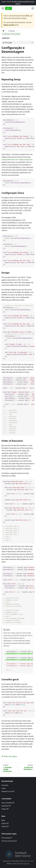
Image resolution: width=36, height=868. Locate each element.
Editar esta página (9, 756)
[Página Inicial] (3, 31)
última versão (9, 25)
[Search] (33, 8)
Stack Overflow (8, 803)
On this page (7, 43)
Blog (3, 820)
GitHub (5, 823)
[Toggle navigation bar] (3, 8)
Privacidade (7, 838)
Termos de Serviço (9, 841)
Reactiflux (6, 806)
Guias (4, 788)
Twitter (5, 809)
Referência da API (8, 791)
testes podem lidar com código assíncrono (17, 160)
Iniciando (5, 785)
